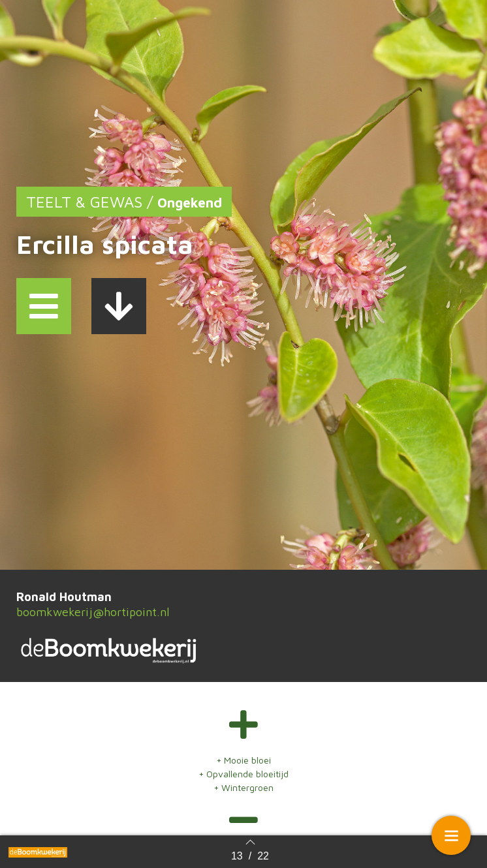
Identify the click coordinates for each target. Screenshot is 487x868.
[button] (44, 306)
